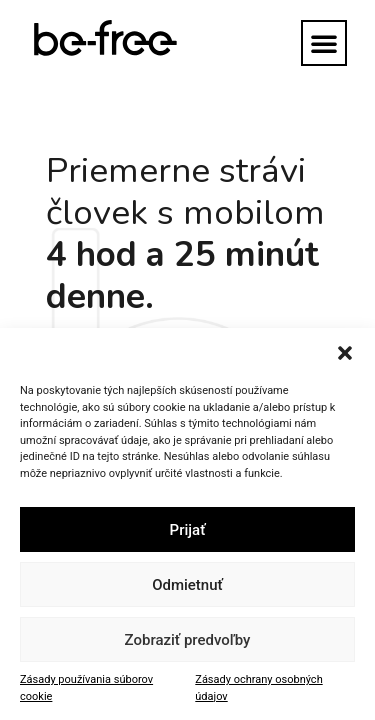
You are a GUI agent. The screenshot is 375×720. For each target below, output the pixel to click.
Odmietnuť (187, 585)
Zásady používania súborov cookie (86, 688)
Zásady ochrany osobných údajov (258, 688)
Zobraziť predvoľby (188, 640)
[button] (345, 353)
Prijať (188, 530)
